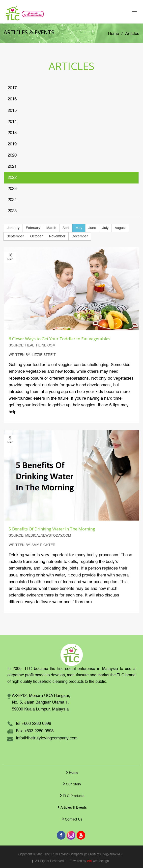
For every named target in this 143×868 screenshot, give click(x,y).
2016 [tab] (12, 99)
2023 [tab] (12, 189)
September (15, 236)
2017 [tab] (12, 88)
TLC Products (71, 796)
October (37, 236)
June (92, 228)
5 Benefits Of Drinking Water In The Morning (52, 529)
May (79, 228)
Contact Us (72, 819)
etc (89, 861)
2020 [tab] (12, 155)
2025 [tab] (12, 211)
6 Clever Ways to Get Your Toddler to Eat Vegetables (59, 339)
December (80, 236)
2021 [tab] (12, 167)
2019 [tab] (12, 144)
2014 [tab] (12, 122)
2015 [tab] (12, 111)
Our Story (71, 784)
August (120, 228)
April (66, 228)
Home (114, 34)
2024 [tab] (12, 200)
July (105, 228)
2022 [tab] (12, 178)
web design (101, 861)
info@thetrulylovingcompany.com (47, 738)
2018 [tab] (12, 133)
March (51, 228)
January (13, 228)
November (57, 236)
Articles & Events (72, 807)
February (33, 228)
